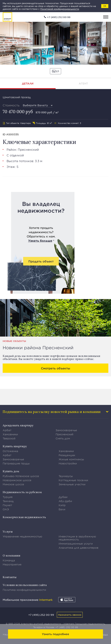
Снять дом (63, 438)
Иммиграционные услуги (76, 544)
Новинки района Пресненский (38, 348)
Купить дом (11, 471)
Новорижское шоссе (17, 480)
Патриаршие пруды (16, 463)
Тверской (9, 438)
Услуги (8, 532)
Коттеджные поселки (73, 480)
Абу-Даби (65, 501)
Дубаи (63, 497)
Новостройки (68, 463)
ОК (105, 6)
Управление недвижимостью (22, 536)
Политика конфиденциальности (24, 590)
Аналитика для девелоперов (78, 548)
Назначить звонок (70, 615)
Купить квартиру (15, 446)
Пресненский (28, 149)
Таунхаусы (66, 476)
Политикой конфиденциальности (60, 9)
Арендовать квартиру (18, 425)
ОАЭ (6, 509)
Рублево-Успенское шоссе (21, 476)
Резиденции (67, 455)
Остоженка (10, 451)
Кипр (62, 505)
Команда (9, 560)
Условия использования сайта (25, 585)
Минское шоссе (13, 484)
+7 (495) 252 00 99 (59, 17)
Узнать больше (40, 240)
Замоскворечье (66, 430)
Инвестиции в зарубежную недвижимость (77, 538)
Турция (8, 497)
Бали (62, 509)
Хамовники (10, 434)
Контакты (10, 577)
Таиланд (8, 501)
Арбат (7, 430)
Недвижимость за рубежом (22, 492)
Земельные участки (72, 484)
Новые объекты (14, 341)
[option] (55, 43)
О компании (11, 555)
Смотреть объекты (56, 368)
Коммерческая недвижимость (24, 517)
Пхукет (7, 505)
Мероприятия (12, 564)
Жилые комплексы (71, 459)
